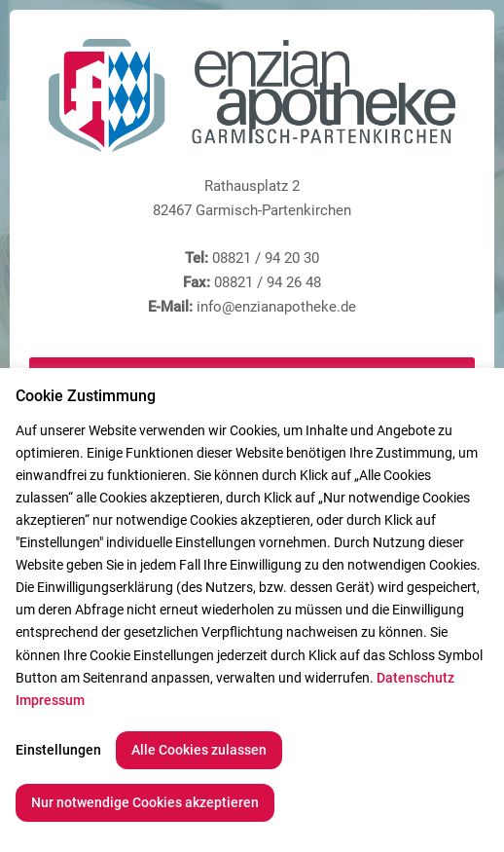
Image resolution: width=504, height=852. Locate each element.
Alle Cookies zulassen (199, 750)
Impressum (50, 700)
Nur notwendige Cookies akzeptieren (145, 802)
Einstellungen (58, 750)
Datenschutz (415, 678)
